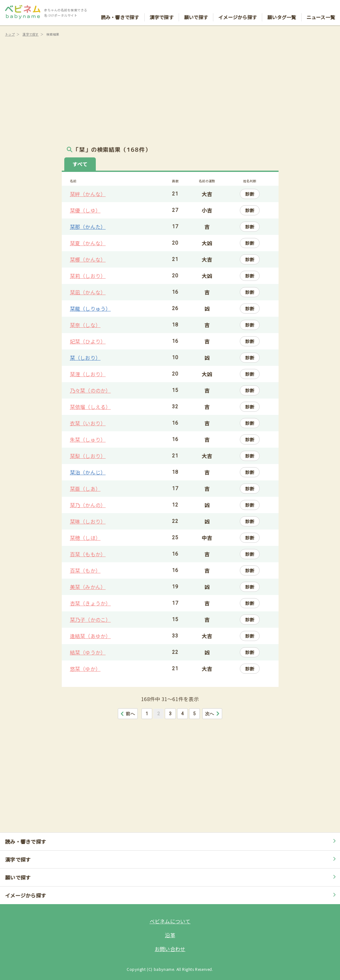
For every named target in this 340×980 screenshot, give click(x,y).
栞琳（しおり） (88, 521)
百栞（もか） (85, 570)
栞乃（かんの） (88, 505)
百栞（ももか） (88, 554)
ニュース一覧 (321, 11)
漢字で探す (162, 11)
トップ (10, 34)
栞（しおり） (85, 358)
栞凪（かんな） (88, 292)
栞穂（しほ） (85, 538)
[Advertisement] (170, 91)
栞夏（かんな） (88, 243)
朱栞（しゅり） (88, 439)
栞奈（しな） (85, 325)
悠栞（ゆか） (85, 669)
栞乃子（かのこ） (90, 620)
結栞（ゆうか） (88, 652)
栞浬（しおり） (88, 374)
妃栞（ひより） (88, 341)
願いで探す (196, 11)
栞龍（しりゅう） (90, 309)
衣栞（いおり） (88, 423)
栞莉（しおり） (88, 276)
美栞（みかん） (88, 587)
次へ (213, 714)
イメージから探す (238, 11)
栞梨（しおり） (88, 456)
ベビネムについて (170, 921)
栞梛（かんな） (88, 259)
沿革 (170, 935)
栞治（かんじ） (88, 472)
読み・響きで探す (120, 11)
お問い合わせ (170, 949)
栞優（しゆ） (85, 210)
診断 (250, 194)
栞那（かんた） (88, 227)
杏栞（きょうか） (90, 603)
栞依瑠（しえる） (90, 407)
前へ (127, 714)
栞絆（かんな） (88, 194)
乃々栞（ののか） (90, 390)
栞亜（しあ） (85, 489)
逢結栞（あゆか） (90, 636)
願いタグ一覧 (282, 11)
